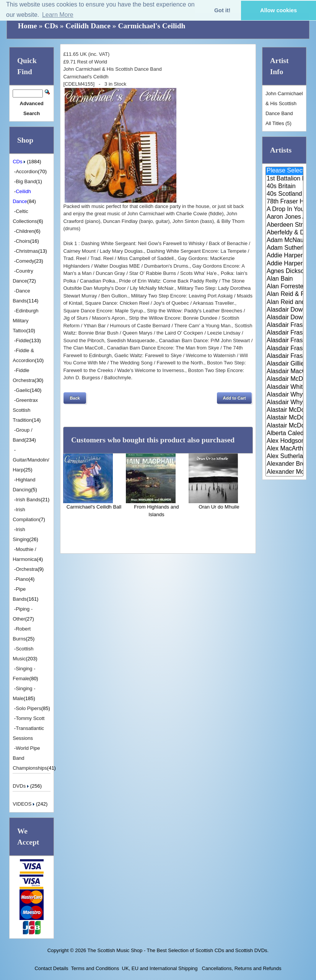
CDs (51, 26)
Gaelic (23, 390)
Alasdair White (284, 387)
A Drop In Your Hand (284, 210)
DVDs (21, 786)
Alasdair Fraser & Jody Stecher (284, 333)
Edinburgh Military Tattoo (25, 321)
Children (25, 231)
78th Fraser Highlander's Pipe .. (284, 202)
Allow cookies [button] (279, 10)
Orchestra (27, 569)
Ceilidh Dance (88, 26)
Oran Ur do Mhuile (219, 507)
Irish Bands (28, 500)
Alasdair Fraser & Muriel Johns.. (284, 341)
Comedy (25, 261)
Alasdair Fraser (284, 325)
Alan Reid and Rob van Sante (284, 302)
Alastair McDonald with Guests (284, 426)
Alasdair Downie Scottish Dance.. (284, 318)
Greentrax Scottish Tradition (25, 410)
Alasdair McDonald (284, 379)
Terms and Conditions (95, 968)
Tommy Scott (30, 718)
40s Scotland (284, 194)
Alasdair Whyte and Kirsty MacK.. (284, 403)
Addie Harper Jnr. (284, 264)
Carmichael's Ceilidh (151, 26)
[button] (75, 398)
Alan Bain (284, 279)
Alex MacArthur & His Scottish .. (284, 449)
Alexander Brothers (284, 464)
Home (28, 26)
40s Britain (284, 187)
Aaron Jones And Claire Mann (284, 217)
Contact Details (51, 968)
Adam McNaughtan (284, 241)
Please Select (284, 171)
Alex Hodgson (284, 441)
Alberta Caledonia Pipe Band (284, 434)
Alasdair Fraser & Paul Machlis (284, 356)
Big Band (26, 181)
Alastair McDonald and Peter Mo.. (284, 418)
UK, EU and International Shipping (160, 968)
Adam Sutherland (284, 248)
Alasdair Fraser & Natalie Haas (284, 349)
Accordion (27, 171)
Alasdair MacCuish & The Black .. (284, 372)
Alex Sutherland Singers (284, 457)
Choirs (23, 241)
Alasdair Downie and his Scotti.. (284, 310)
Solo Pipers (28, 708)
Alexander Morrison (284, 472)
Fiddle (22, 340)
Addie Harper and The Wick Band (284, 256)
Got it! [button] (222, 10)
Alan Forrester (284, 287)
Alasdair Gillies (284, 364)
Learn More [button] (58, 15)
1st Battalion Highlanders (284, 179)
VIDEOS (24, 804)
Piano (22, 579)
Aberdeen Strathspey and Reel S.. (284, 225)
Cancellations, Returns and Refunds (241, 968)
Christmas (27, 251)
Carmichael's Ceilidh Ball (94, 507)
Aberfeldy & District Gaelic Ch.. (284, 233)
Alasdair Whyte (284, 395)
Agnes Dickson (284, 271)
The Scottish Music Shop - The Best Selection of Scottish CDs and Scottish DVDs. (178, 950)
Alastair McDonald (284, 410)
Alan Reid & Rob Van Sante (284, 294)
